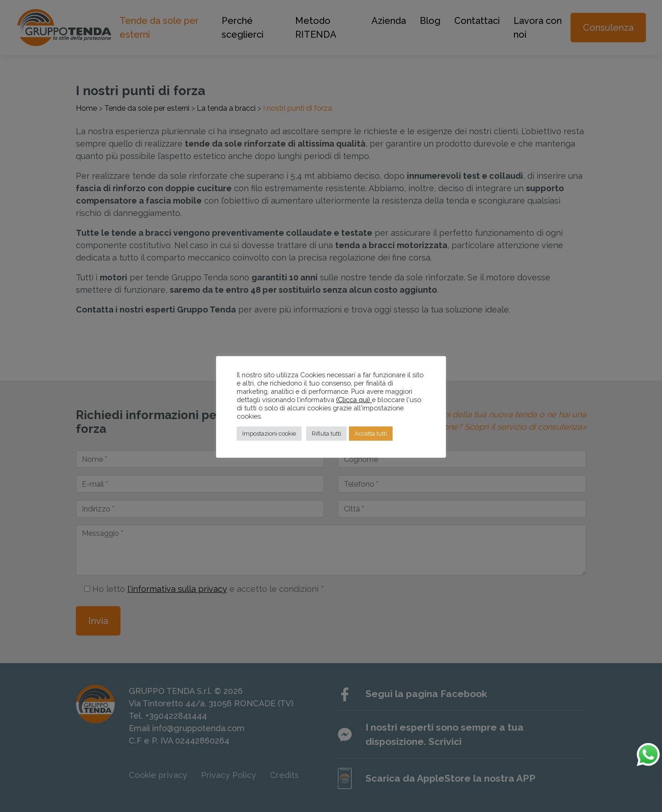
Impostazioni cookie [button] (269, 434)
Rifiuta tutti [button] (326, 434)
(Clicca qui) (354, 400)
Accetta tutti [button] (371, 434)
